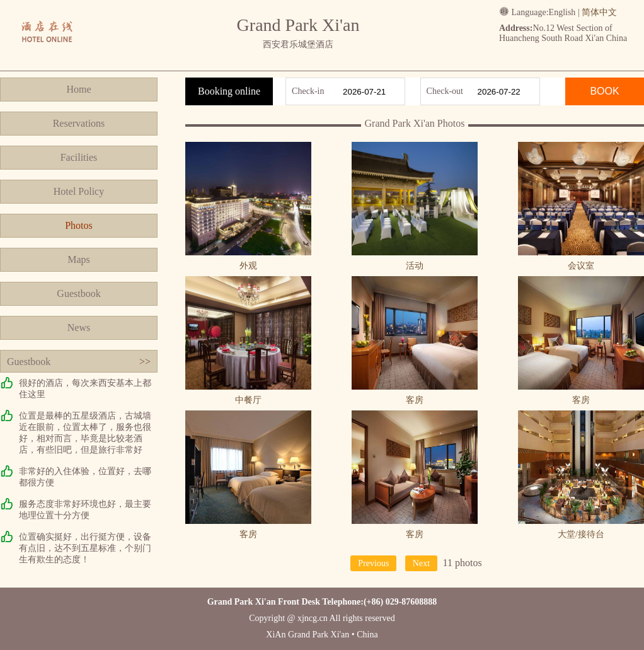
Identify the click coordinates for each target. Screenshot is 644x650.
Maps (79, 259)
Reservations (79, 123)
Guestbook (78, 293)
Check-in (308, 91)
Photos (79, 225)
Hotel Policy (79, 191)
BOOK (604, 91)
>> (145, 362)
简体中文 (599, 12)
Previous (373, 563)
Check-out (445, 91)
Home (78, 89)
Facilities (79, 157)
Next (421, 563)
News (79, 328)
